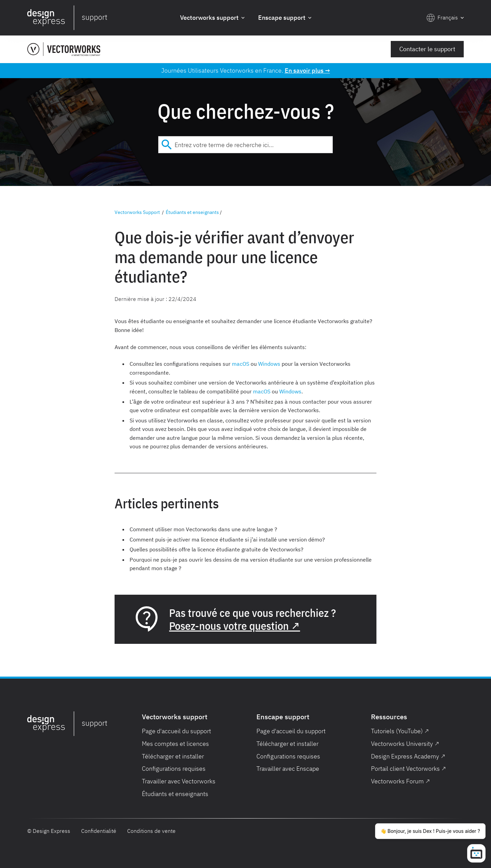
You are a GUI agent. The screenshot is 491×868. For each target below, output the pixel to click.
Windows (269, 364)
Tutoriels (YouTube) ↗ (400, 731)
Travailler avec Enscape (288, 769)
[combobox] (245, 145)
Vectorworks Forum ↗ (400, 781)
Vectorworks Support (137, 212)
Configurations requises (174, 769)
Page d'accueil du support (176, 731)
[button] (212, 18)
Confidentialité (99, 831)
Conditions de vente (151, 831)
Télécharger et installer (173, 756)
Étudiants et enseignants (192, 212)
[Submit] (167, 145)
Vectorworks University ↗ (405, 744)
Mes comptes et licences (175, 744)
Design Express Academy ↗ (408, 756)
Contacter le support (427, 49)
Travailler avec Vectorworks (179, 781)
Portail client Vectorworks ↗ (408, 769)
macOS (241, 364)
